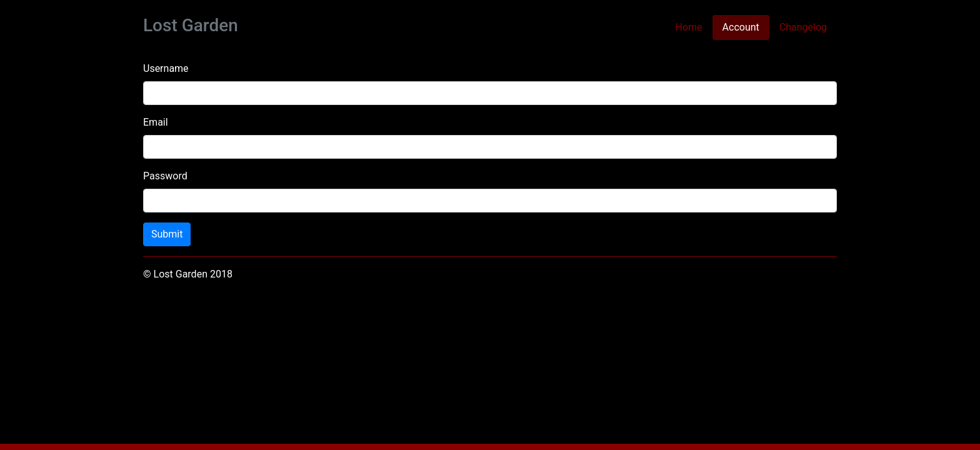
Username (166, 68)
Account (746, 27)
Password (165, 176)
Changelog (803, 27)
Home (689, 27)
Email (156, 122)
